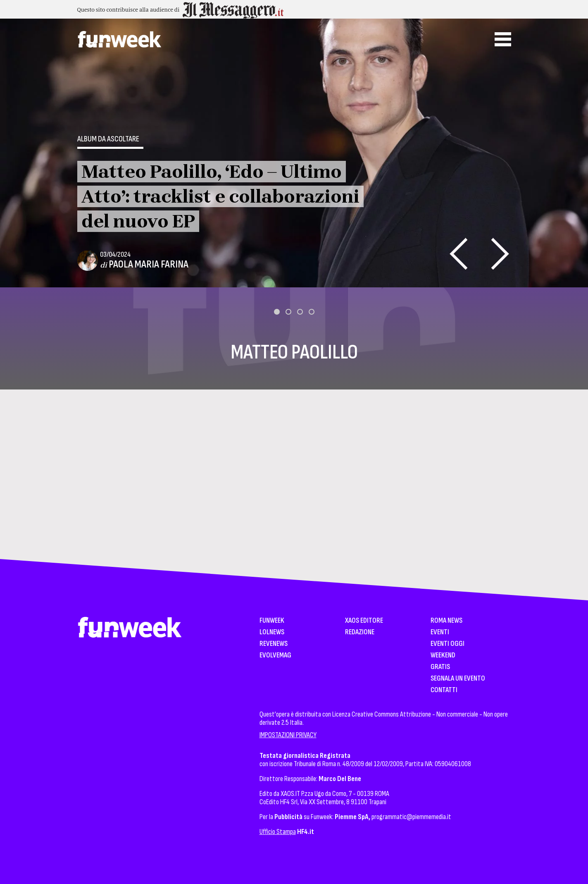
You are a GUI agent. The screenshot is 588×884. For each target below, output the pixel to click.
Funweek (272, 621)
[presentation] (458, 254)
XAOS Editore (364, 621)
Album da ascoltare (108, 139)
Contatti (444, 690)
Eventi (440, 632)
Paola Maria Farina (149, 264)
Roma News (446, 621)
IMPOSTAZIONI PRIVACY (288, 735)
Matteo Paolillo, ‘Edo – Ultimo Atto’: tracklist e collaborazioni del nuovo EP (220, 196)
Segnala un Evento (458, 679)
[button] (277, 312)
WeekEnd (443, 656)
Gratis (440, 667)
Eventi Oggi (448, 644)
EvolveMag (275, 656)
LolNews (272, 632)
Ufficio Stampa (278, 832)
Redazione (360, 632)
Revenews (274, 644)
